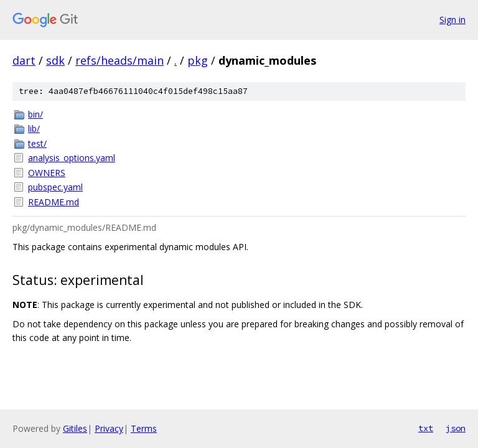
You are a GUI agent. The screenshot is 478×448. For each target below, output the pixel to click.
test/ (37, 143)
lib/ (34, 128)
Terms (144, 428)
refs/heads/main (119, 60)
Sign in (452, 20)
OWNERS (47, 173)
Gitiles (75, 428)
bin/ (35, 114)
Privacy (109, 428)
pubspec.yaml (55, 187)
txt (426, 428)
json (456, 428)
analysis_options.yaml (72, 158)
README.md (54, 202)
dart (24, 60)
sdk (55, 60)
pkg (198, 60)
